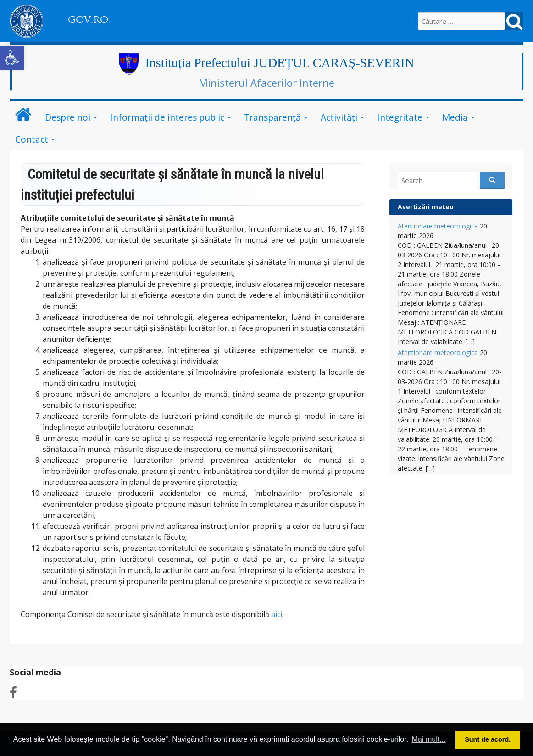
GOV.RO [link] (88, 20)
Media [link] (455, 117)
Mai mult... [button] (429, 739)
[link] (12, 58)
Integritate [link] (400, 117)
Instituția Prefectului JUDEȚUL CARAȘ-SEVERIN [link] (280, 63)
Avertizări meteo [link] (426, 207)
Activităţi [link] (339, 117)
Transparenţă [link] (272, 117)
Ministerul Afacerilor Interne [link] (266, 83)
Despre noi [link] (68, 117)
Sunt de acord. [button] (488, 739)
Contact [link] (32, 139)
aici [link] (277, 614)
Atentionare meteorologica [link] (438, 226)
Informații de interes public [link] (167, 117)
